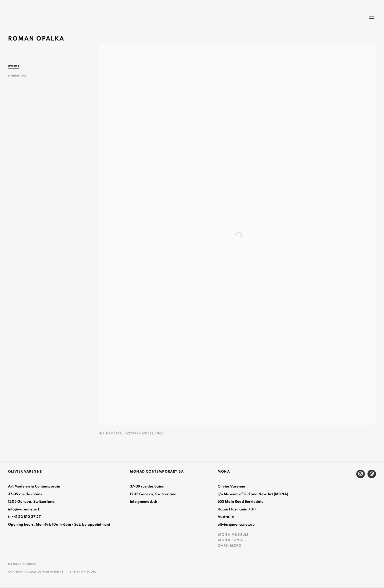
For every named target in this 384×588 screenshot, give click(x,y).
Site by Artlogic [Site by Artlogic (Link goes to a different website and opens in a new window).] (83, 572)
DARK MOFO (230, 546)
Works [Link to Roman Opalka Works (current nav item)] (14, 66)
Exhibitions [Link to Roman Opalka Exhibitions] (17, 76)
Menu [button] (371, 17)
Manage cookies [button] (22, 564)
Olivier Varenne (32, 17)
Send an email (372, 474)
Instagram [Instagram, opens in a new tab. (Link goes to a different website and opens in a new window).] (361, 474)
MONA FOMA (231, 540)
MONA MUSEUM (233, 535)
